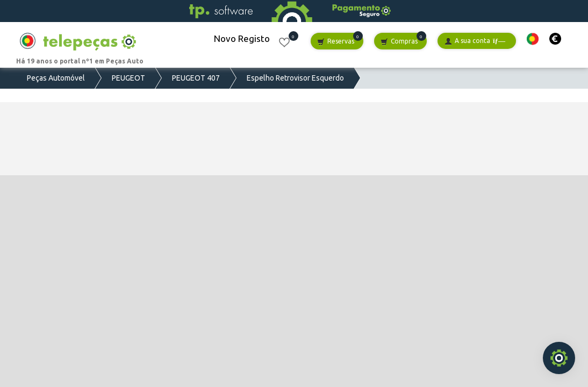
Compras (399, 42)
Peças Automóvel (56, 78)
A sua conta (475, 41)
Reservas (336, 42)
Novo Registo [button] (242, 38)
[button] (533, 39)
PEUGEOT (128, 78)
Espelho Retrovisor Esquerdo (295, 78)
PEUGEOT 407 (196, 78)
